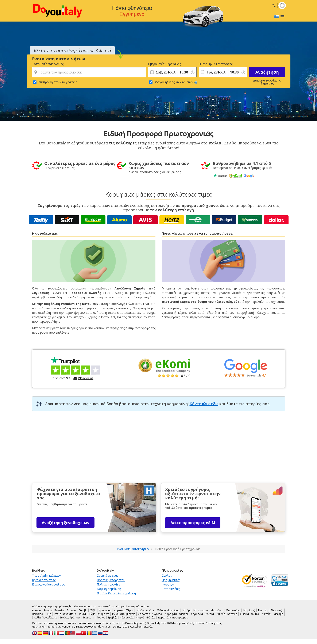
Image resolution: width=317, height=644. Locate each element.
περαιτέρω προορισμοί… (174, 618)
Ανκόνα (36, 610)
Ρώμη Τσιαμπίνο (99, 614)
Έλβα (93, 610)
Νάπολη (263, 610)
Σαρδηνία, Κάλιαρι (176, 614)
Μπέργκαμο (201, 610)
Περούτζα (277, 610)
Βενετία (59, 610)
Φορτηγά (168, 584)
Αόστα (48, 610)
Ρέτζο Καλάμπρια (65, 614)
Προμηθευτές (171, 580)
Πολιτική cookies (108, 584)
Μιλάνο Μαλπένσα (168, 610)
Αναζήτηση (267, 72)
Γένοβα (83, 610)
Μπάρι (187, 610)
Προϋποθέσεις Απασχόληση (116, 593)
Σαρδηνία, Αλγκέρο (150, 614)
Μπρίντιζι (249, 610)
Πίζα (49, 614)
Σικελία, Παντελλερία (45, 618)
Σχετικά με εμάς (107, 575)
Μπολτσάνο (233, 610)
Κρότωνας (105, 610)
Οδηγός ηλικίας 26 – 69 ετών (176, 82)
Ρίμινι (83, 614)
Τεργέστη (88, 618)
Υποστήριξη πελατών (47, 575)
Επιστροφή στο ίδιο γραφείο (57, 82)
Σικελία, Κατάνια (227, 614)
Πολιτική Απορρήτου (111, 580)
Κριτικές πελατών (44, 580)
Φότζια (151, 618)
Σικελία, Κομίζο (250, 614)
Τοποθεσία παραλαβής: (48, 64)
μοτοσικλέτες (171, 589)
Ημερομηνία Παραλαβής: (163, 64)
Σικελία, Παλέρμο (272, 614)
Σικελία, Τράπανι (70, 618)
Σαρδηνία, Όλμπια (202, 614)
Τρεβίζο (113, 618)
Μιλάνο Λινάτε (145, 610)
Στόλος (167, 575)
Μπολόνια (217, 610)
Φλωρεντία (127, 618)
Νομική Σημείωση (109, 589)
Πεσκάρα (38, 614)
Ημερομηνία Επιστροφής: (213, 64)
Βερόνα (71, 610)
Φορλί (140, 618)
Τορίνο (101, 618)
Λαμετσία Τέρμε (124, 610)
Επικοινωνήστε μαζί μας (48, 584)
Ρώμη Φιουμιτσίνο (124, 614)
